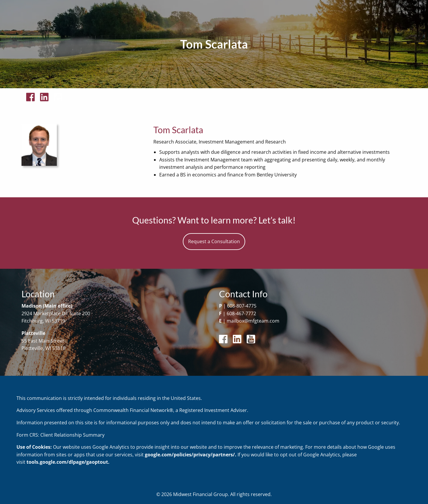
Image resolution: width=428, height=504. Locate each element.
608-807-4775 (242, 306)
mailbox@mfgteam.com (253, 321)
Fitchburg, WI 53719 (43, 321)
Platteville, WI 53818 (43, 348)
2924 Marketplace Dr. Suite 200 (56, 313)
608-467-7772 (241, 313)
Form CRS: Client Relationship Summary (60, 435)
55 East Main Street (43, 341)
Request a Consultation (214, 241)
